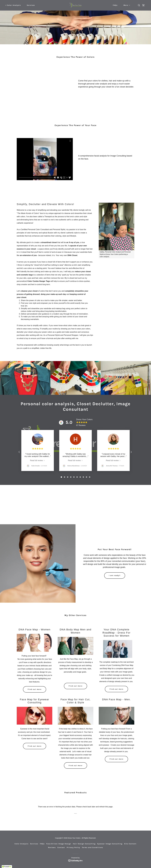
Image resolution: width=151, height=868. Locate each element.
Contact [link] (61, 847)
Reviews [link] (52, 847)
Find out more (35, 689)
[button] (126, 5)
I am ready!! (115, 575)
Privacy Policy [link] (73, 847)
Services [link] (31, 5)
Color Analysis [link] (14, 5)
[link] (75, 5)
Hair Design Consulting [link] (84, 844)
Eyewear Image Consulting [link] (110, 844)
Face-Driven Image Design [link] (59, 844)
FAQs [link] (115, 5)
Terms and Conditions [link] (92, 847)
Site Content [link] (130, 844)
